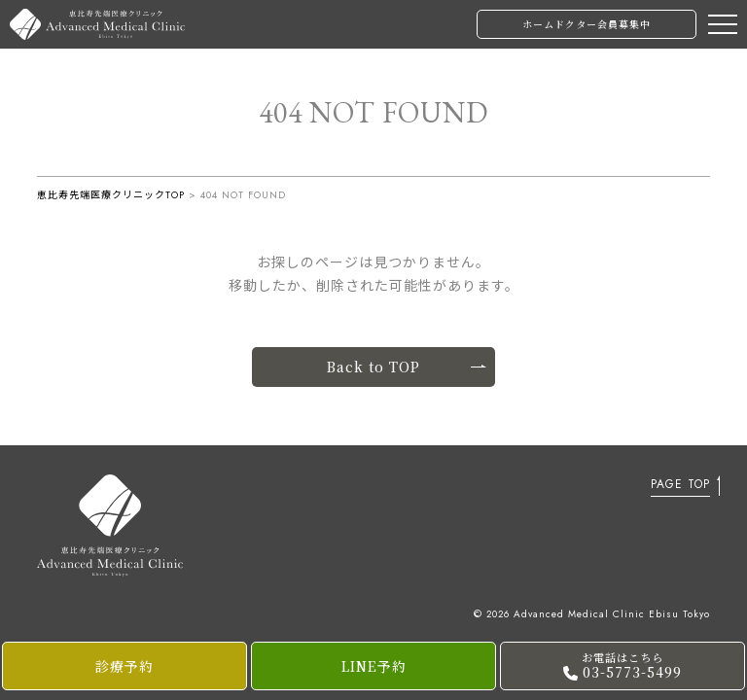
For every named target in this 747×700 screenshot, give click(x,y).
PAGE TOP (680, 486)
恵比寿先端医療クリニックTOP (111, 195)
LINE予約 (374, 666)
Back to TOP (406, 367)
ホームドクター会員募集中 (587, 24)
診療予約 (124, 666)
